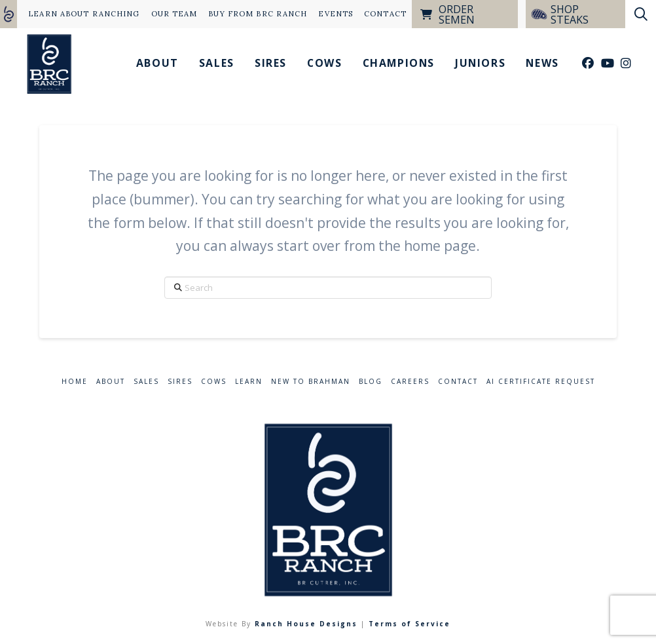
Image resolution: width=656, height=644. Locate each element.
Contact (458, 382)
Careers (410, 382)
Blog (371, 382)
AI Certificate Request (541, 382)
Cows (214, 382)
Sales (146, 382)
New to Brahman (311, 382)
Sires (180, 382)
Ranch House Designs (306, 624)
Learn (249, 382)
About (111, 382)
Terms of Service (410, 624)
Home (75, 382)
